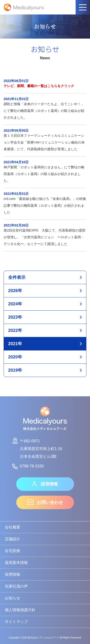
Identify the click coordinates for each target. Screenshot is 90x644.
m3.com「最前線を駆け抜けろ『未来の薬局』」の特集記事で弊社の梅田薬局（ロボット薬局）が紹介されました (45, 203)
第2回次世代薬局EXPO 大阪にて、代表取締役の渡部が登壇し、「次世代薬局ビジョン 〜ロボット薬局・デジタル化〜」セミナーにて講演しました (45, 235)
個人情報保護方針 (20, 610)
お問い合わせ (45, 502)
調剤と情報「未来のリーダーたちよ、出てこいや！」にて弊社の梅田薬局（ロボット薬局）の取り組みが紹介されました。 (45, 108)
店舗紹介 (12, 539)
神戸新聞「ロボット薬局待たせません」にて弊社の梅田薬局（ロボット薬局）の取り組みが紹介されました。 (45, 171)
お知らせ (12, 598)
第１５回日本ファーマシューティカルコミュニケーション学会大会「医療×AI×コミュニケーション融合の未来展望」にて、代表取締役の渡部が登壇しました (45, 140)
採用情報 (45, 484)
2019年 (15, 370)
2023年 (15, 317)
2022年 (15, 330)
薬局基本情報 (16, 563)
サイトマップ (16, 622)
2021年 (15, 344)
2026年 (15, 291)
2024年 (15, 304)
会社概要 (12, 527)
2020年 (15, 357)
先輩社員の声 (16, 586)
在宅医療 (12, 551)
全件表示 (17, 277)
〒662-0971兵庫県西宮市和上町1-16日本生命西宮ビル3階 (37, 448)
